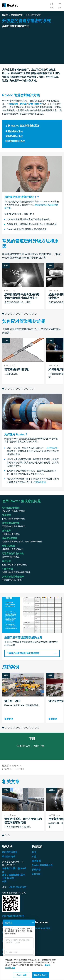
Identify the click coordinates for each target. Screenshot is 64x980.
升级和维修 (40, 482)
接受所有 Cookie (41, 975)
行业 (34, 852)
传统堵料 (14, 104)
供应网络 (36, 870)
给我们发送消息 (10, 852)
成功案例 (36, 861)
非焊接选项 (52, 448)
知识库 (5, 15)
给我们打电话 (9, 857)
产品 (34, 857)
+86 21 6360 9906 (17, 887)
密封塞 (23, 104)
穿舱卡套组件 (35, 104)
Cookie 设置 (21, 975)
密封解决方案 (17, 15)
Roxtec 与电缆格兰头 (42, 865)
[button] (3, 314)
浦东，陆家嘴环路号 (14, 875)
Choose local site (41, 928)
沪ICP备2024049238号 (13, 916)
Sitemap (36, 874)
